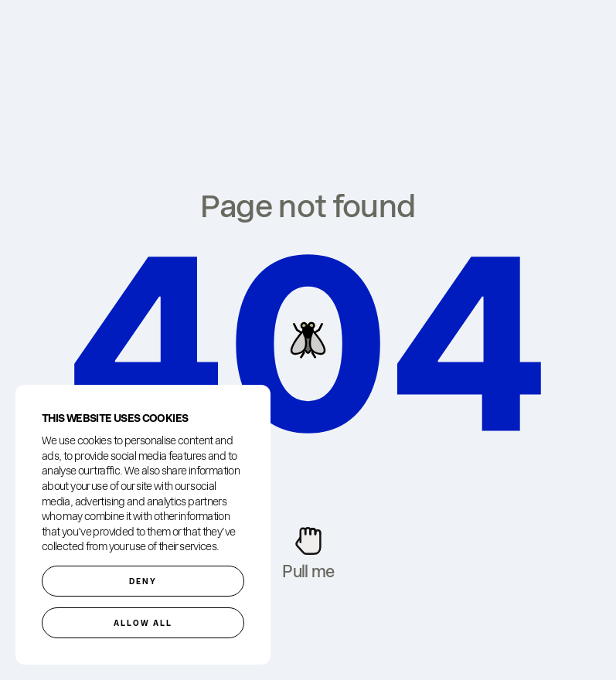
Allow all (143, 623)
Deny (143, 581)
